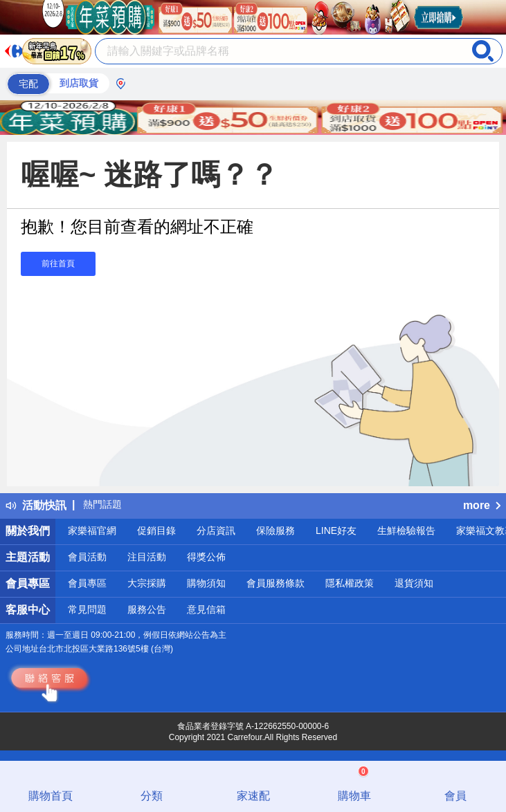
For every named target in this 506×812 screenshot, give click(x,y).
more (482, 505)
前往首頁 (58, 264)
